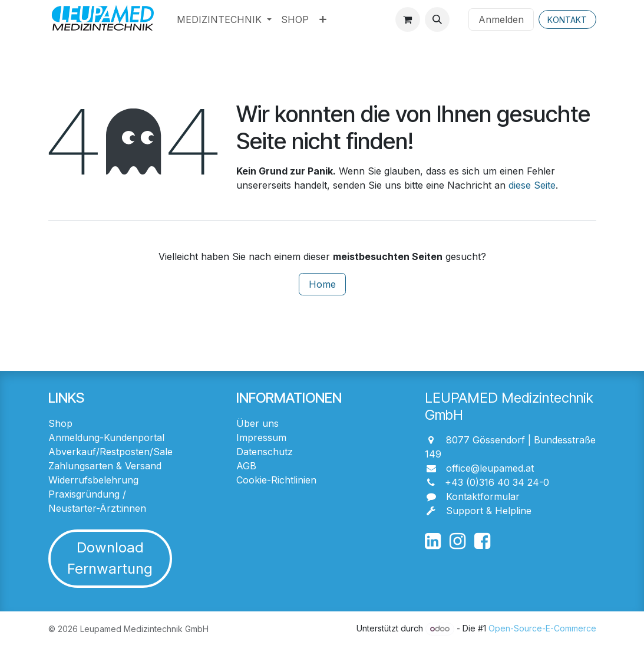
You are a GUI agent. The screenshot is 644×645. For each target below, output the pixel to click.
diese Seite (532, 185)
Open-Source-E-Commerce (542, 628)
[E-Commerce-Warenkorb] (408, 19)
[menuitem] (224, 19)
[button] (437, 19)
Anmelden (501, 19)
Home (322, 284)
